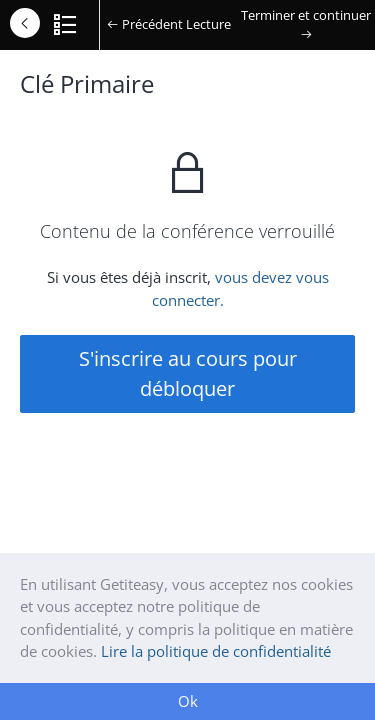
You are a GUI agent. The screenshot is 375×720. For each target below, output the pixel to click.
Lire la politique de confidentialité (216, 651)
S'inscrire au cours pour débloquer (188, 373)
